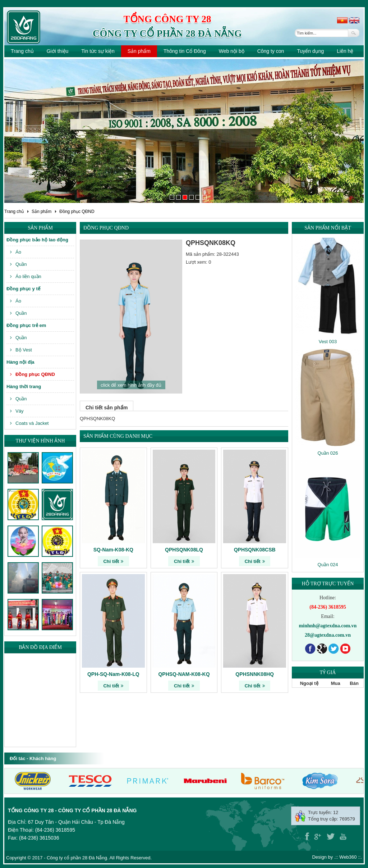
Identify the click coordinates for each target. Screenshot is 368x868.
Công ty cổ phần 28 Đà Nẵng (167, 33)
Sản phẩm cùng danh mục (118, 436)
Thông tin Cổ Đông (185, 51)
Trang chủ (22, 51)
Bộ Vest (21, 350)
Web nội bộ (232, 51)
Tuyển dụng (310, 51)
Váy (17, 411)
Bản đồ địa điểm (40, 647)
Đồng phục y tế (23, 289)
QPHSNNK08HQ (255, 674)
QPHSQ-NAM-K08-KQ (184, 674)
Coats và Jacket (29, 423)
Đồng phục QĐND (77, 212)
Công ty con (271, 51)
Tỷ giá (328, 672)
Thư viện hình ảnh (40, 441)
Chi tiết (113, 561)
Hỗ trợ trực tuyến (328, 584)
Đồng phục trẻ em (26, 325)
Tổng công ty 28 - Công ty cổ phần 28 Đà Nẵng (72, 810)
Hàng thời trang (24, 387)
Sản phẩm (139, 51)
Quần (19, 264)
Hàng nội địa (20, 362)
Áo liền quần (26, 276)
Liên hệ (345, 51)
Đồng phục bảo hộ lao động (37, 240)
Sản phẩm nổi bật (328, 228)
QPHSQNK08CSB (255, 550)
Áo (16, 252)
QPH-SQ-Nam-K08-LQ (113, 674)
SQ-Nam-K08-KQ (113, 550)
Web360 (348, 857)
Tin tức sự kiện (98, 51)
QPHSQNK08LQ (184, 550)
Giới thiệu (58, 51)
